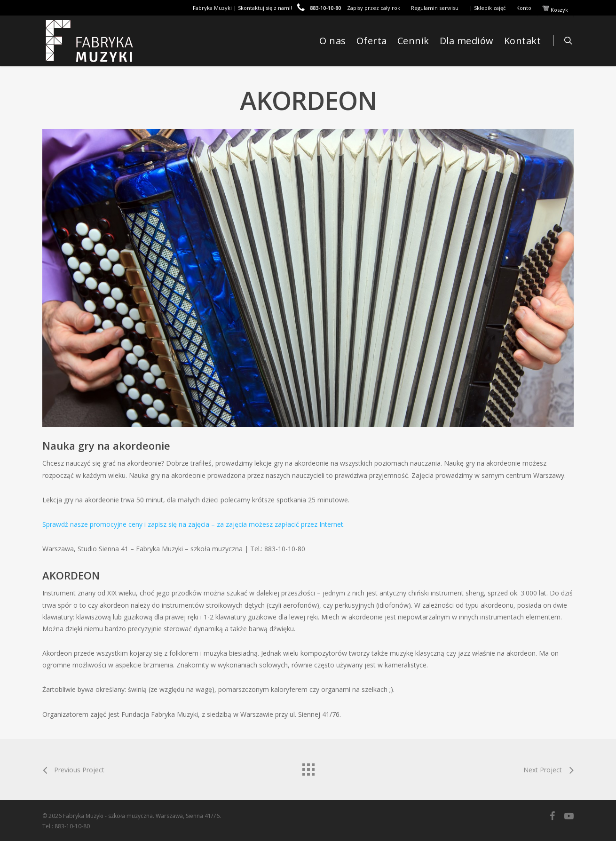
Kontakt (523, 41)
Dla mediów (467, 41)
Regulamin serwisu (435, 8)
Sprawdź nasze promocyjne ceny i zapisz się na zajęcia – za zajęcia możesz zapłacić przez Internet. (193, 524)
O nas (333, 41)
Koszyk (555, 9)
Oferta (372, 41)
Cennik (413, 41)
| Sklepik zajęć (487, 8)
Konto (524, 8)
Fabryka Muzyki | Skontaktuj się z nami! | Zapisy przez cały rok (296, 8)
